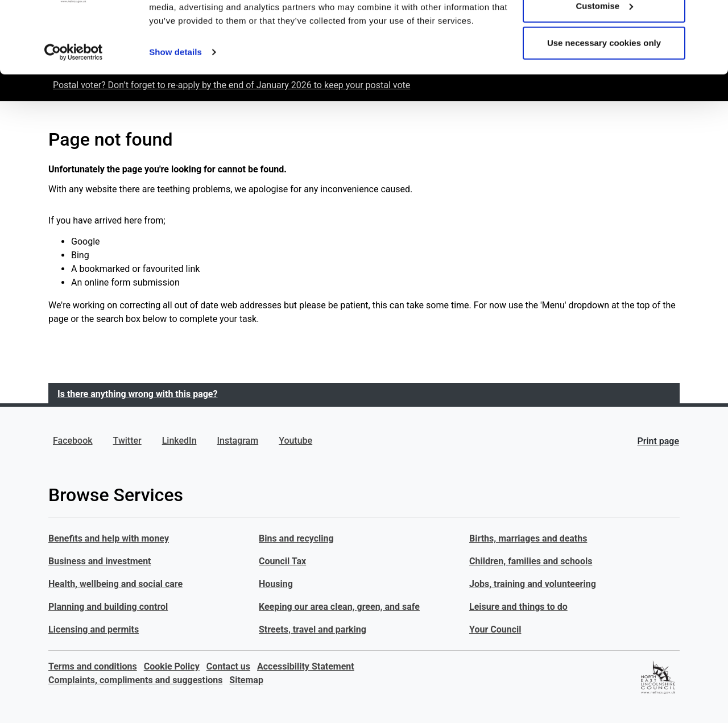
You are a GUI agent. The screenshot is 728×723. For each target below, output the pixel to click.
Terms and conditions (93, 666)
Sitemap (246, 680)
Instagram (238, 441)
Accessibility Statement (306, 666)
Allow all (604, 30)
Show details (175, 113)
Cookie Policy (172, 666)
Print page (658, 441)
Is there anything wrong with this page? (137, 394)
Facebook (73, 441)
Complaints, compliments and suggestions (135, 680)
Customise (604, 67)
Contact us (228, 666)
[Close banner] (710, 18)
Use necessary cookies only (604, 104)
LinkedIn (179, 441)
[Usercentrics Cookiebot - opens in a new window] (74, 114)
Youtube (295, 441)
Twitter (127, 441)
